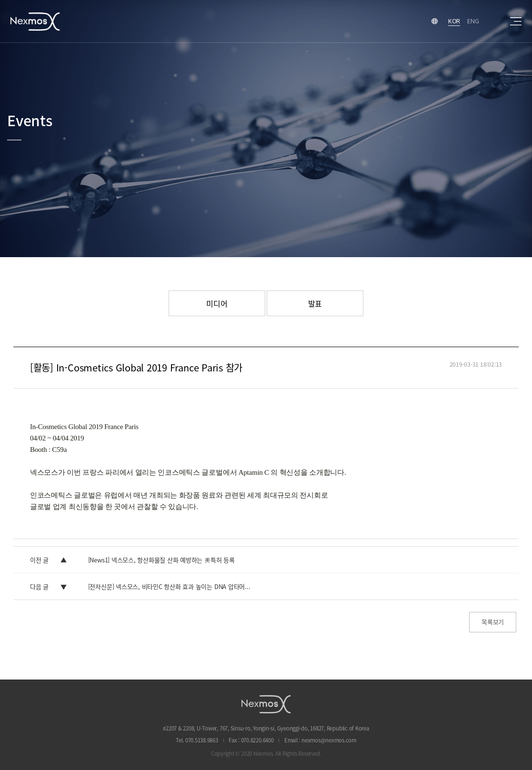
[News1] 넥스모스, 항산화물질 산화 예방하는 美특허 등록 (161, 560)
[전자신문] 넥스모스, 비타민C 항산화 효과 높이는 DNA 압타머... (169, 586)
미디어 (217, 303)
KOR (454, 21)
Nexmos (35, 21)
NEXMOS (266, 704)
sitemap (516, 21)
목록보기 (493, 622)
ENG (473, 21)
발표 (315, 303)
